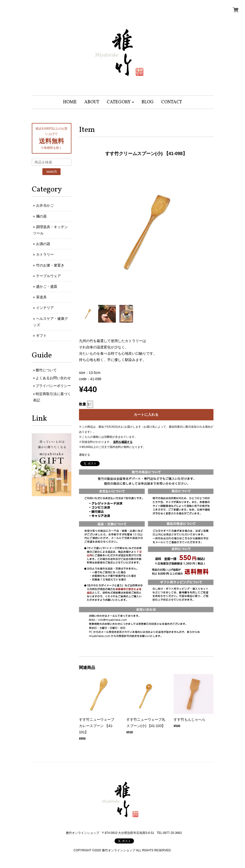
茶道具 (41, 297)
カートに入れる (146, 415)
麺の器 (41, 216)
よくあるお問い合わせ (53, 378)
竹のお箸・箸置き (50, 265)
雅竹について (46, 370)
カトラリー (45, 254)
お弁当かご (45, 205)
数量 (83, 404)
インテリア (45, 308)
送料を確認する (123, 442)
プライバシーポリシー (53, 386)
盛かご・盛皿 (47, 286)
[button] (120, 102)
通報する (85, 455)
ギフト (41, 335)
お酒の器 (43, 244)
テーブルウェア (48, 276)
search (51, 172)
